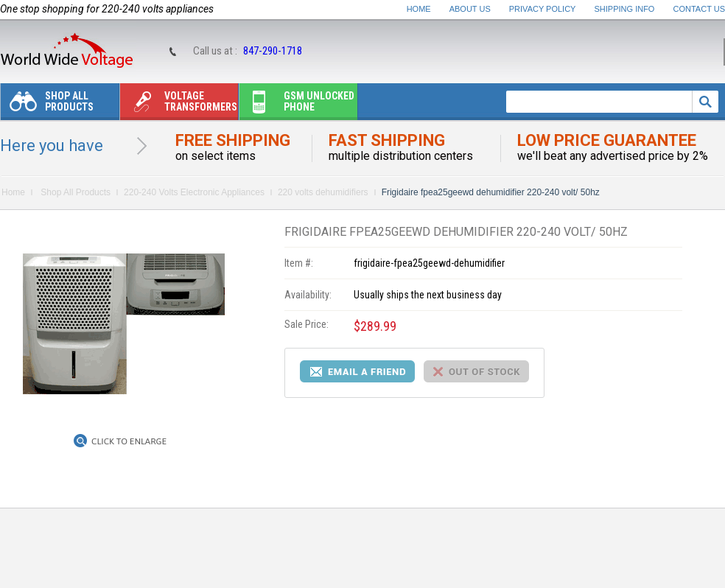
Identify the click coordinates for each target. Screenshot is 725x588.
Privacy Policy (543, 9)
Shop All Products (47, 105)
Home (419, 9)
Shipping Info (625, 9)
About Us (470, 9)
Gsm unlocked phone (297, 105)
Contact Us (700, 9)
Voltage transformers (179, 105)
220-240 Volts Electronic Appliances (194, 192)
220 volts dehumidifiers (323, 192)
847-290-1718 (273, 51)
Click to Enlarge (129, 441)
